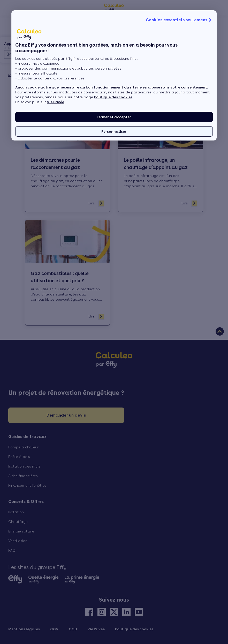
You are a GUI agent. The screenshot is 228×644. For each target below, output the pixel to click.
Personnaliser (114, 131)
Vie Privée (55, 102)
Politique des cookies (113, 97)
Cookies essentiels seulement (179, 20)
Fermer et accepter (114, 117)
